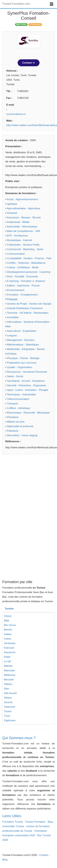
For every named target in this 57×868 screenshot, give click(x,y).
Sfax (7, 689)
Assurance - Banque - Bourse (24, 217)
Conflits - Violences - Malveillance (26, 263)
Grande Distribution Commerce (25, 308)
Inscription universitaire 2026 (19, 835)
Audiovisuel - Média (18, 222)
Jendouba (10, 643)
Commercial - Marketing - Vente (25, 249)
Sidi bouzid (10, 693)
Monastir (9, 680)
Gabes (8, 634)
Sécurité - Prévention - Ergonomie (26, 385)
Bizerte (8, 630)
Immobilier (13, 317)
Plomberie (13, 417)
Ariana (8, 616)
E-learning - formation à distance (26, 281)
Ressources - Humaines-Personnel (27, 372)
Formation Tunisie (13, 822)
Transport (12, 404)
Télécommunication (18, 399)
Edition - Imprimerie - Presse (23, 286)
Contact (29, 63)
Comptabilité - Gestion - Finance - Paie (29, 258)
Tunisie (9, 609)
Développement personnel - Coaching (29, 272)
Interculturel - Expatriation (22, 331)
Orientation (41, 831)
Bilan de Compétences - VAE (24, 231)
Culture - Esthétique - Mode (23, 267)
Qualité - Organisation (20, 367)
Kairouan (9, 648)
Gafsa (7, 639)
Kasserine (10, 652)
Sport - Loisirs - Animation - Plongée (28, 390)
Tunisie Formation (35, 822)
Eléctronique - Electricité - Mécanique (28, 413)
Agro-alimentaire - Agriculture (24, 208)
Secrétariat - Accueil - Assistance (26, 381)
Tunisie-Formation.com (16, 4)
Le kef (7, 661)
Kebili (7, 657)
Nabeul (8, 684)
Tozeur (8, 711)
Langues (12, 336)
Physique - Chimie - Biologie (23, 358)
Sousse (8, 702)
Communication (16, 254)
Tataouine (10, 707)
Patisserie (13, 431)
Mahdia (8, 666)
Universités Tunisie (13, 826)
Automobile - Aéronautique (22, 227)
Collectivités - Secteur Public (23, 245)
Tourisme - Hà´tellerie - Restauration (28, 313)
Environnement (16, 290)
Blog (50, 822)
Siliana (8, 698)
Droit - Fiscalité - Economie (22, 276)
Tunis (7, 716)
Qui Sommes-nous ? (19, 738)
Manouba (9, 670)
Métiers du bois (16, 422)
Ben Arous (10, 625)
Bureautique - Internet (19, 240)
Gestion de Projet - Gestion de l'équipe (29, 304)
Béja (7, 621)
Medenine (10, 675)
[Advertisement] (28, 487)
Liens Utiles (12, 816)
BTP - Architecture (17, 236)
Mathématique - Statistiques (23, 345)
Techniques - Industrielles (21, 395)
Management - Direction (21, 340)
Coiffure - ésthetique (19, 408)
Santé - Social (15, 376)
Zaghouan (10, 720)
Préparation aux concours (22, 363)
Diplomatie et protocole (20, 426)
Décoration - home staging (22, 435)
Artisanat (12, 213)
